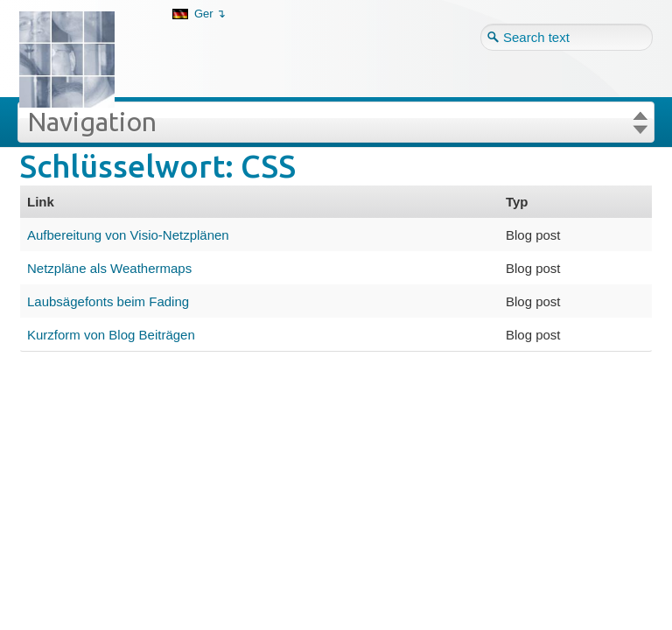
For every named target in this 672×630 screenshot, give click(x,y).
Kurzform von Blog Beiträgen (111, 335)
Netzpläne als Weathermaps (109, 268)
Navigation (92, 122)
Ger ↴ (210, 14)
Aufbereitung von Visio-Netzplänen (128, 235)
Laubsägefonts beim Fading (108, 301)
